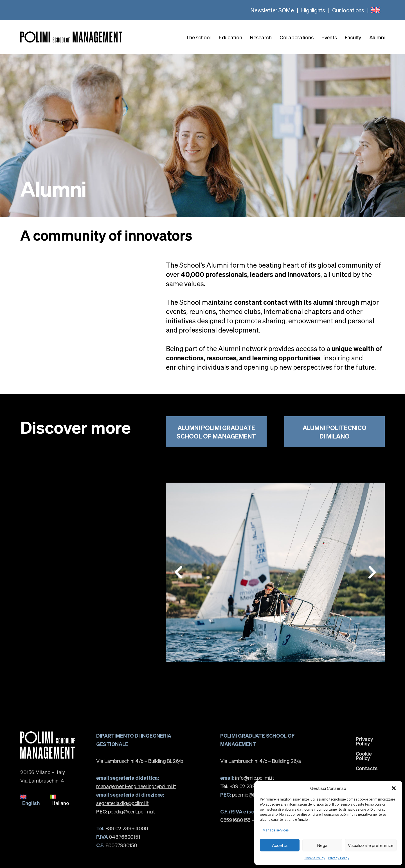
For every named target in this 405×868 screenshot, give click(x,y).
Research (261, 37)
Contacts (367, 768)
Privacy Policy (339, 858)
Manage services (276, 830)
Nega (322, 845)
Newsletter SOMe (272, 10)
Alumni (377, 37)
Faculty (353, 37)
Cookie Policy (315, 858)
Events (329, 37)
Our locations (348, 10)
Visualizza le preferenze (371, 845)
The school (198, 37)
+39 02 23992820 (245, 786)
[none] (376, 10)
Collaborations (296, 37)
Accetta (280, 845)
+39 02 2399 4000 (122, 828)
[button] (394, 788)
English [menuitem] (31, 803)
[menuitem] (376, 10)
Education (230, 37)
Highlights (313, 10)
